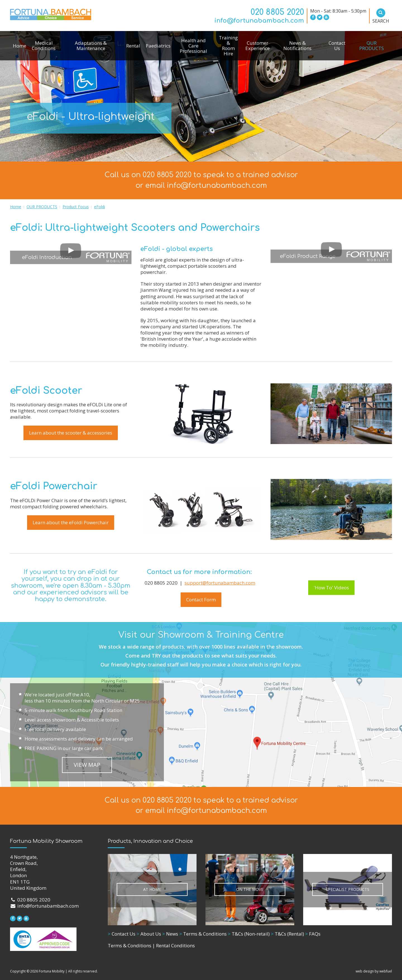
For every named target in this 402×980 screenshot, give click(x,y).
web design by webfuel (374, 971)
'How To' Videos (331, 588)
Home (20, 46)
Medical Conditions (44, 46)
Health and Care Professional (193, 46)
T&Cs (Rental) (287, 934)
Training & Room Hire (228, 46)
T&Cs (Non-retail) (249, 934)
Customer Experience (258, 46)
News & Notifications (297, 46)
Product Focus (76, 207)
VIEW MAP (87, 765)
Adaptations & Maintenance (91, 46)
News (170, 934)
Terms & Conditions (203, 934)
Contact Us (337, 46)
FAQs (313, 934)
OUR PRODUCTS (372, 46)
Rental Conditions (175, 945)
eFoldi (100, 207)
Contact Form (201, 600)
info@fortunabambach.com (259, 21)
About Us (149, 934)
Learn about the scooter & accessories (71, 433)
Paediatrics (158, 46)
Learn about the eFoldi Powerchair (71, 522)
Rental (133, 46)
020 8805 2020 (277, 12)
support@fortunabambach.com (220, 583)
